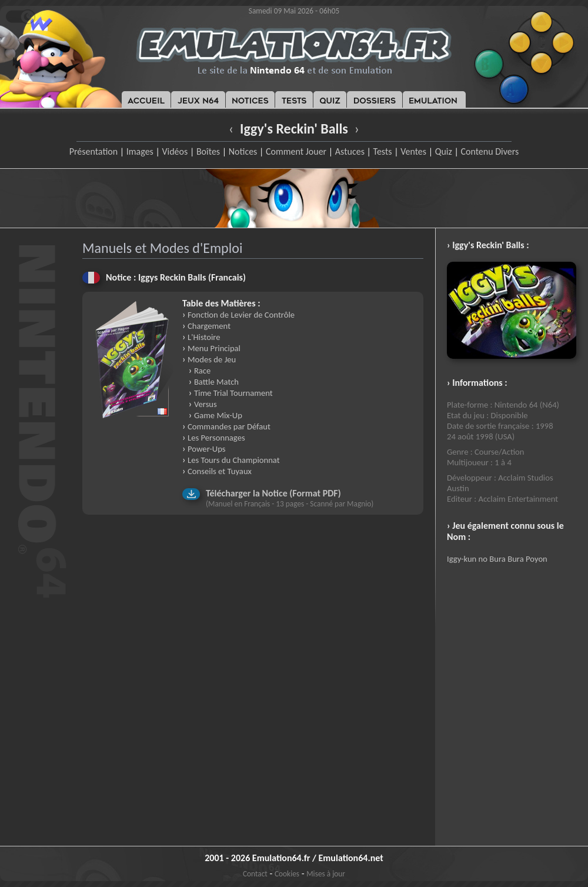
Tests (383, 151)
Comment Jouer (296, 151)
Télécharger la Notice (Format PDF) (273, 493)
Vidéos (175, 151)
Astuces (350, 151)
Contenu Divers (490, 151)
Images (140, 151)
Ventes (413, 151)
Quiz (444, 151)
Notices (243, 151)
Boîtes (208, 151)
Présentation (94, 151)
